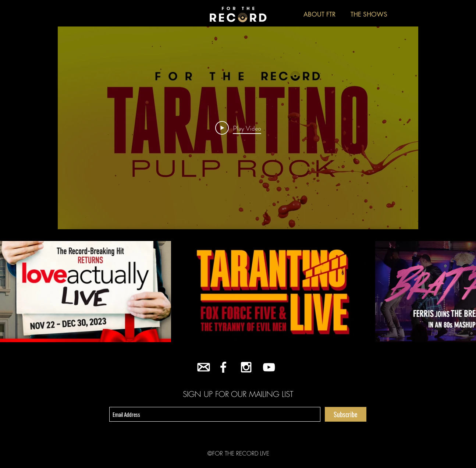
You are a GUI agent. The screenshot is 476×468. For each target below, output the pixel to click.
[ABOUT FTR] (319, 15)
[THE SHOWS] (369, 15)
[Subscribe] (346, 414)
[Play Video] (238, 128)
